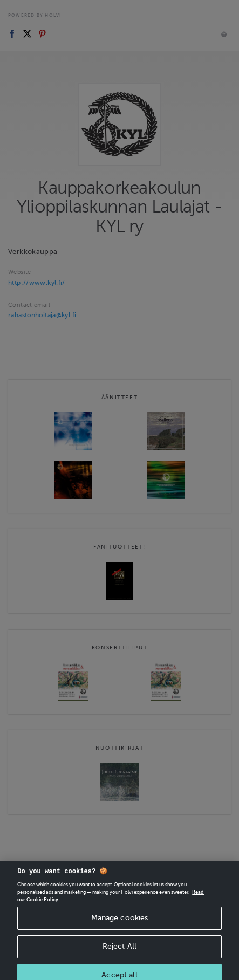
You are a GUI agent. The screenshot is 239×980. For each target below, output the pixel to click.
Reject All (119, 955)
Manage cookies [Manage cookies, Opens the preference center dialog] (120, 926)
